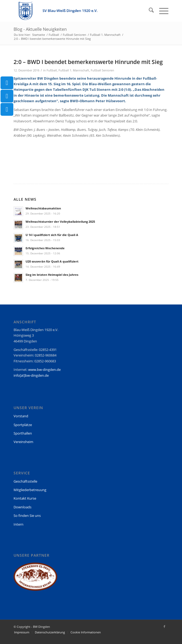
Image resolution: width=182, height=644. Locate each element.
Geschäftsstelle (25, 481)
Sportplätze (23, 425)
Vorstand (21, 416)
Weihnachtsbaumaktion (43, 208)
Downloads (22, 507)
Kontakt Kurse (25, 498)
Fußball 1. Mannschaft (74, 70)
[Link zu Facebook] (164, 626)
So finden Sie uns (27, 516)
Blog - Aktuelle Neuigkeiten (40, 29)
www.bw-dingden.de (44, 370)
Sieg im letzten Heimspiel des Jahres (52, 275)
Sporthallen (23, 433)
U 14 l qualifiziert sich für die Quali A (52, 235)
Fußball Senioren (102, 70)
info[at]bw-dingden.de (31, 375)
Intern (18, 524)
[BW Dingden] (75, 11)
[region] (35, 579)
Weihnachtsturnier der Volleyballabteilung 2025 (60, 222)
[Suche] (149, 11)
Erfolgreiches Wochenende (45, 248)
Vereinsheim (23, 442)
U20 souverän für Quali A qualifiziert (52, 261)
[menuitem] (149, 11)
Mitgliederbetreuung (30, 490)
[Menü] (161, 11)
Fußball (52, 70)
